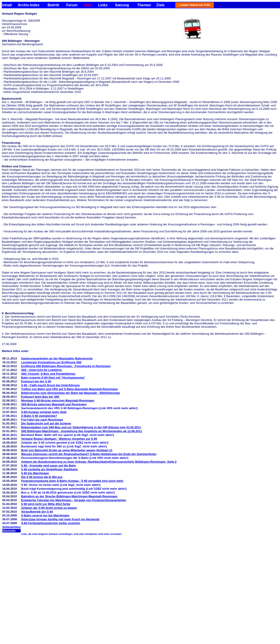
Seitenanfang (11, 527)
